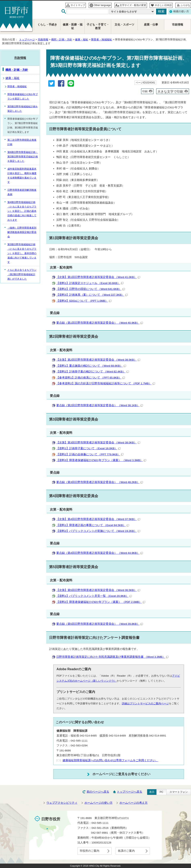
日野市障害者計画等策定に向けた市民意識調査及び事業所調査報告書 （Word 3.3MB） (112, 657)
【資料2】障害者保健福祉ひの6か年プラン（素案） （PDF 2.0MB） (101, 602)
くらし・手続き (47, 25)
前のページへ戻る (98, 792)
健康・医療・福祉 (73, 26)
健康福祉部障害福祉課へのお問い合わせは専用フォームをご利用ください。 (110, 760)
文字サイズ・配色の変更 (133, 5)
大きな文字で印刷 (170, 91)
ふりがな (185, 5)
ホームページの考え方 (133, 803)
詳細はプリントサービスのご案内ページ (145, 703)
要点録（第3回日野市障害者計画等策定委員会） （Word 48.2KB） (100, 482)
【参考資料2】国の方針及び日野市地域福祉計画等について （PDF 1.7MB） (106, 383)
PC (161, 792)
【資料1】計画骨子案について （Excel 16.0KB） (88, 448)
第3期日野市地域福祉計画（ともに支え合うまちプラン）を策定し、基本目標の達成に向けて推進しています (22, 253)
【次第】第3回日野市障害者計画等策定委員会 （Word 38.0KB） (98, 443)
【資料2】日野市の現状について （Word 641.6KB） (91, 289)
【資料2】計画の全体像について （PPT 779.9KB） (90, 454)
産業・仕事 (151, 25)
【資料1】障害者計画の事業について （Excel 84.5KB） (93, 525)
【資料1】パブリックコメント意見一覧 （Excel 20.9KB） (94, 596)
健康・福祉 (82, 40)
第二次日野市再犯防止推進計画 (22, 142)
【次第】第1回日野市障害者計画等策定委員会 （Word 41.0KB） (98, 277)
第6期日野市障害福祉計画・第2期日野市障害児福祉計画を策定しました (23, 157)
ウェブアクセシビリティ (62, 803)
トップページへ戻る (129, 792)
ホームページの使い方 (99, 803)
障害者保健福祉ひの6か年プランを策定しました (23, 96)
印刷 (145, 91)
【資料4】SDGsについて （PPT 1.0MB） (84, 301)
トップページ (27, 40)
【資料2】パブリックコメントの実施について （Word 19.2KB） (98, 531)
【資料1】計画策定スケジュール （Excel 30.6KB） (90, 283)
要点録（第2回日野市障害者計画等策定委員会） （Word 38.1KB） (100, 405)
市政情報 (43, 40)
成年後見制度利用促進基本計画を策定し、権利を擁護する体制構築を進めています (22, 175)
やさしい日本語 (163, 5)
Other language (102, 5)
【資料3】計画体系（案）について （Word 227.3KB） (92, 295)
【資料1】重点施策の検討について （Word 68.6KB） (91, 366)
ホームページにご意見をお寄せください (121, 774)
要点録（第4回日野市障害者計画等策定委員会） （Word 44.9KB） (100, 553)
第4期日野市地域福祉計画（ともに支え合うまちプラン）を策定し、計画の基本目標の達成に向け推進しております (22, 211)
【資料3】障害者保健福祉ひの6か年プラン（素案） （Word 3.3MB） (101, 460)
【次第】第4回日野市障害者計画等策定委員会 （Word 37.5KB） (98, 519)
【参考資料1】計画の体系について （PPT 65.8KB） (91, 378)
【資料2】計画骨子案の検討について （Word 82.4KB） (93, 372)
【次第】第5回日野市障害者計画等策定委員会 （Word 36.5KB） (98, 590)
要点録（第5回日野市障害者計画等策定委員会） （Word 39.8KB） (100, 624)
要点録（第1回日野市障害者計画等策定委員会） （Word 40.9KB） (100, 323)
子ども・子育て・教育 (98, 26)
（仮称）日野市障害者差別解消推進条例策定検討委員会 (22, 232)
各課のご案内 (126, 851)
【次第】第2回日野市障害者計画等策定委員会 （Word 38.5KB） (98, 360)
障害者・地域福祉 (102, 40)
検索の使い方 (181, 11)
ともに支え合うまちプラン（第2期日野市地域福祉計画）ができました (22, 274)
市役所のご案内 (89, 851)
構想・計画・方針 (62, 40)
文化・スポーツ (124, 25)
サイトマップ (78, 5)
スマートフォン (179, 792)
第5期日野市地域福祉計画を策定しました (23, 109)
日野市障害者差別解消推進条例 (22, 192)
